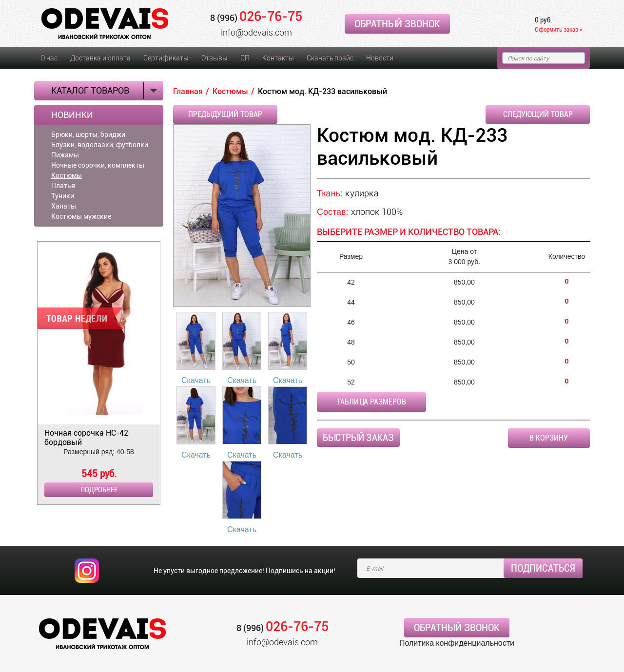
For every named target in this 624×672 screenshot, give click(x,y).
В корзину (549, 438)
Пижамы (65, 155)
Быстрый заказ (358, 438)
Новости (380, 58)
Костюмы (67, 175)
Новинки (72, 115)
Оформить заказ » (559, 29)
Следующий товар (538, 114)
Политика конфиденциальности (457, 643)
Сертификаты (166, 58)
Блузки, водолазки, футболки (100, 145)
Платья (63, 186)
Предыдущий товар (225, 114)
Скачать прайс (330, 58)
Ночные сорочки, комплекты (98, 165)
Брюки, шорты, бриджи (88, 134)
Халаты (64, 206)
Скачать (196, 380)
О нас (49, 58)
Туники (63, 196)
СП (245, 58)
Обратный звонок (397, 24)
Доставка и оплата (100, 58)
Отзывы (214, 58)
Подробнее (99, 490)
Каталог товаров (90, 90)
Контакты (278, 58)
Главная (188, 91)
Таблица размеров (371, 402)
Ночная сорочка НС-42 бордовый (86, 438)
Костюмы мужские (81, 216)
